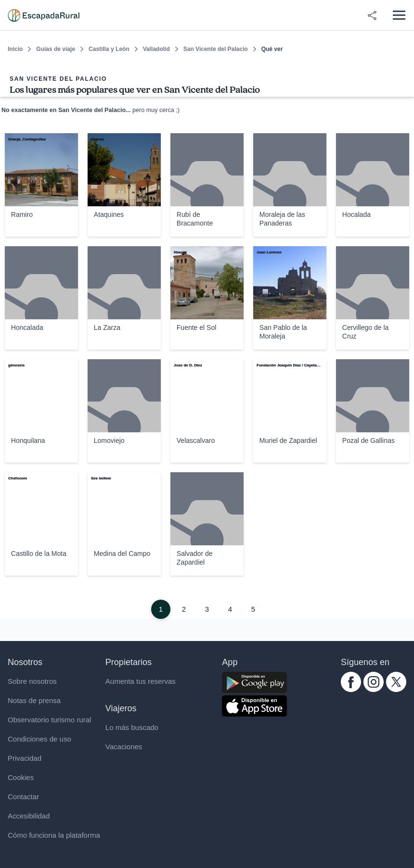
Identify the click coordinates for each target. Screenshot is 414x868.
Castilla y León (109, 49)
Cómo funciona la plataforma (54, 835)
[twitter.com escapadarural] (396, 689)
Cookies (21, 777)
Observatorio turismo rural (49, 720)
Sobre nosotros (32, 681)
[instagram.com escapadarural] (374, 689)
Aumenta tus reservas (141, 681)
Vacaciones (124, 747)
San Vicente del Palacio (216, 49)
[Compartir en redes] (372, 15)
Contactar (23, 797)
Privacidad (25, 758)
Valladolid (156, 49)
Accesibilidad (29, 816)
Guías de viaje (56, 49)
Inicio (15, 49)
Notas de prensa (34, 700)
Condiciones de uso (39, 739)
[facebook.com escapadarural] (351, 689)
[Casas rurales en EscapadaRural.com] (44, 15)
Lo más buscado (132, 727)
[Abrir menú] (399, 15)
